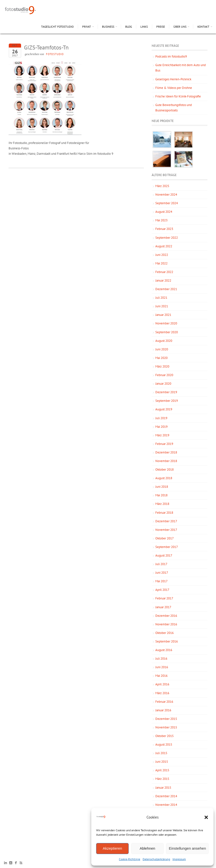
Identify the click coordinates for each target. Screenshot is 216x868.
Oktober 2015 (165, 736)
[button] (206, 817)
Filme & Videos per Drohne (174, 88)
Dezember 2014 (166, 796)
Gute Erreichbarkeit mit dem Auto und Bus (181, 68)
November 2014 (166, 805)
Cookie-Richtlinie (130, 859)
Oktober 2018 (165, 470)
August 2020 (164, 341)
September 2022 (167, 238)
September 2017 (167, 547)
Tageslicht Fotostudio (57, 27)
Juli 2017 (161, 564)
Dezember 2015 (166, 719)
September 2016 (167, 641)
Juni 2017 (162, 573)
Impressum (179, 859)
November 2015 (166, 727)
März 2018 (162, 504)
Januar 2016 (163, 710)
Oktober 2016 (165, 633)
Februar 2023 (164, 229)
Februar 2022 (164, 272)
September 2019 (167, 401)
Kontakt (203, 27)
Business (108, 27)
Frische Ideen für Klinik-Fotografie (178, 96)
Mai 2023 (161, 220)
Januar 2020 (163, 384)
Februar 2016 (164, 702)
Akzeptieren (112, 848)
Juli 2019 (161, 418)
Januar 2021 (163, 315)
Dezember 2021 (166, 289)
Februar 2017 (164, 598)
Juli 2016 (161, 659)
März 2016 (162, 693)
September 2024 (167, 203)
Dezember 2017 (166, 521)
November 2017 (166, 530)
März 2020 (162, 366)
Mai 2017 (161, 581)
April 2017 (162, 590)
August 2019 (164, 409)
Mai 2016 (161, 676)
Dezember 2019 (166, 392)
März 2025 (162, 186)
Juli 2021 (161, 298)
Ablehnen (147, 848)
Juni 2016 (162, 667)
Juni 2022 (162, 255)
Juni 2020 (162, 349)
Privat (87, 27)
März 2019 (162, 435)
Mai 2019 (161, 427)
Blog (129, 27)
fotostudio (55, 54)
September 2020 (167, 332)
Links (144, 27)
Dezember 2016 (166, 616)
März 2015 (162, 779)
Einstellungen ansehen (187, 848)
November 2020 (166, 323)
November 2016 (166, 624)
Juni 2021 (162, 306)
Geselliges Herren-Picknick (173, 79)
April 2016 (162, 684)
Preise (161, 27)
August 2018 (164, 478)
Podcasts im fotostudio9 (171, 56)
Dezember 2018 (166, 452)
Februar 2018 (164, 513)
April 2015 (162, 770)
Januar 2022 (163, 280)
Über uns (180, 27)
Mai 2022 (161, 263)
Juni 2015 (162, 762)
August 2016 (164, 650)
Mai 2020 (161, 358)
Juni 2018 (162, 487)
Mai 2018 (161, 495)
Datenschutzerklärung (156, 859)
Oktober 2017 (165, 538)
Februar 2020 (164, 375)
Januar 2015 (163, 788)
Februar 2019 (164, 444)
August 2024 (164, 212)
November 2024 (166, 195)
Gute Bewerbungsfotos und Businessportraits (174, 108)
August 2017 (164, 555)
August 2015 (164, 744)
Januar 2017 (163, 607)
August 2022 (164, 246)
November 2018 (166, 461)
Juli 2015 (161, 753)
